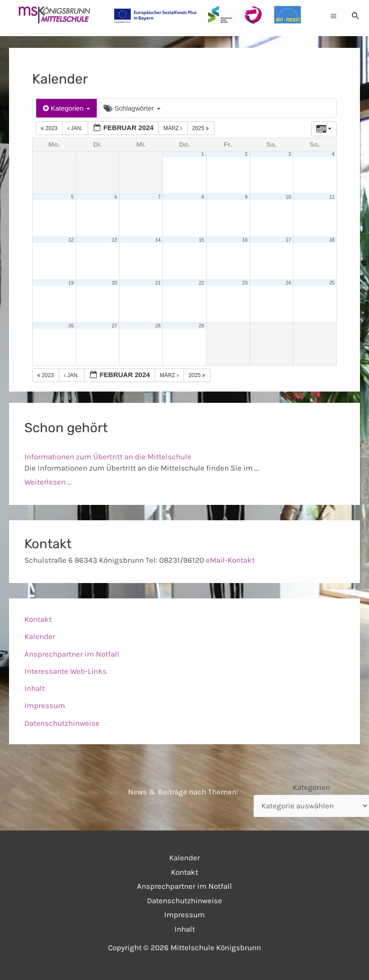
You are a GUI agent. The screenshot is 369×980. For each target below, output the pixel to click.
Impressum (45, 705)
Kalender (40, 636)
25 (332, 283)
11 (332, 197)
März (173, 128)
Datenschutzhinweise (62, 723)
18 (332, 240)
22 (201, 283)
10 (289, 197)
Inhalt (35, 688)
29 (201, 326)
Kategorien (66, 108)
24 (289, 283)
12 (71, 240)
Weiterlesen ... (48, 482)
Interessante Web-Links (66, 671)
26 (71, 326)
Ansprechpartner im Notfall (72, 654)
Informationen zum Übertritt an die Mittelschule (108, 457)
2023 (50, 128)
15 (201, 240)
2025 (201, 128)
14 (158, 240)
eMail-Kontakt (230, 560)
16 (245, 240)
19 (71, 283)
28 (158, 326)
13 (114, 240)
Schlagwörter (132, 108)
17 (289, 240)
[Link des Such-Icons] (356, 16)
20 (114, 283)
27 (114, 326)
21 (158, 283)
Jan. (76, 128)
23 (245, 283)
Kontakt (38, 619)
